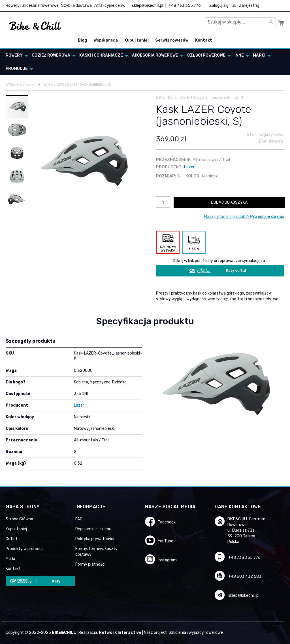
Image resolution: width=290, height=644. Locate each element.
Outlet (12, 539)
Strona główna (20, 85)
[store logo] (35, 26)
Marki (10, 559)
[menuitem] (15, 55)
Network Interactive (120, 633)
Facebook (167, 522)
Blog (82, 40)
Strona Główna (19, 519)
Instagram (167, 560)
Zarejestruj (249, 6)
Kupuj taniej (137, 40)
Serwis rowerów (172, 40)
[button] (17, 130)
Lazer (189, 167)
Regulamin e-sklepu (93, 529)
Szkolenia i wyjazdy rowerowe (196, 633)
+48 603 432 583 (245, 577)
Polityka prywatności (95, 539)
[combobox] (240, 22)
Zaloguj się (219, 6)
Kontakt (204, 40)
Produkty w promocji (24, 549)
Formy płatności (90, 564)
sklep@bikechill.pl (148, 6)
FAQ (79, 519)
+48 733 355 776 (185, 6)
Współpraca (106, 40)
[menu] (145, 62)
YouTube (166, 541)
